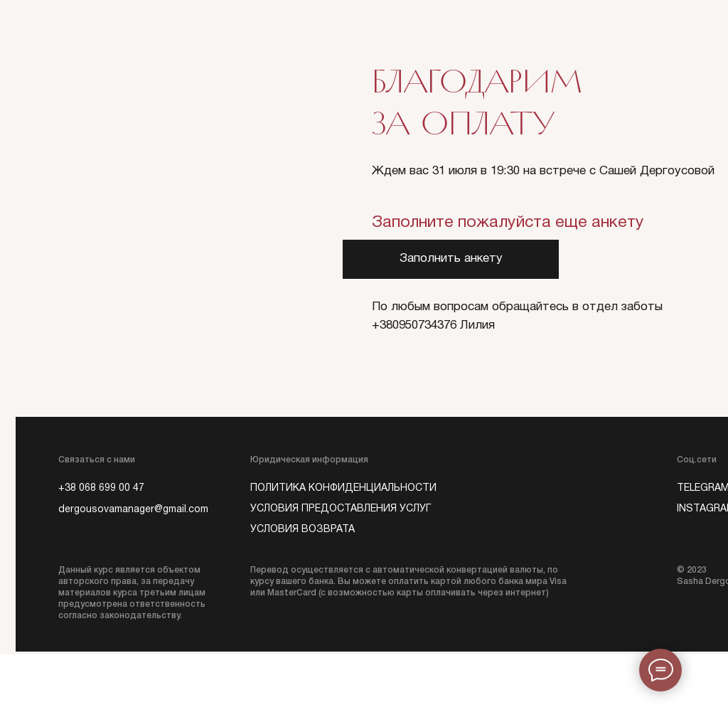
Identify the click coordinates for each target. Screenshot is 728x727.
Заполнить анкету (451, 259)
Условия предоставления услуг (341, 509)
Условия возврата (303, 530)
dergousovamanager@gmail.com (133, 510)
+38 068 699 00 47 (101, 488)
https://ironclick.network (364, 691)
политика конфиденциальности (343, 488)
